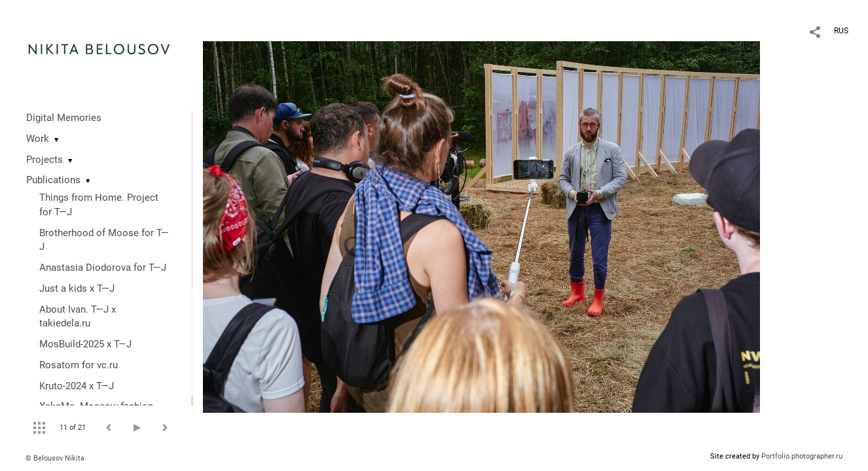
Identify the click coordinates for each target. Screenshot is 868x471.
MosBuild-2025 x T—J (85, 344)
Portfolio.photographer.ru (802, 456)
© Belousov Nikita (55, 458)
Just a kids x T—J (77, 288)
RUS (841, 31)
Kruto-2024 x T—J (77, 386)
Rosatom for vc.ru (79, 365)
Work (38, 139)
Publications (53, 180)
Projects (45, 160)
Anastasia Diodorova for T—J (103, 268)
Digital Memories (64, 118)
